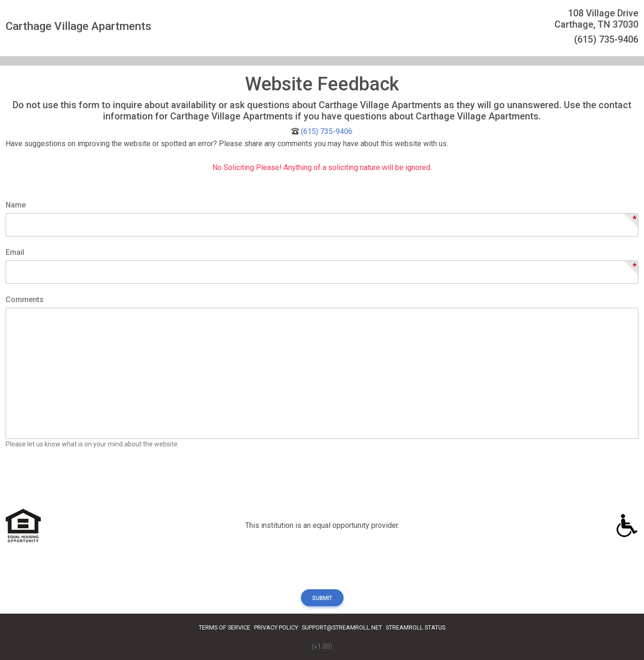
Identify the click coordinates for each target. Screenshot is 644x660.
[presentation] (77, 483)
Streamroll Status (416, 627)
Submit (322, 598)
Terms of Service (225, 627)
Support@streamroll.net (342, 627)
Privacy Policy (276, 627)
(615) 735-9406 (327, 131)
